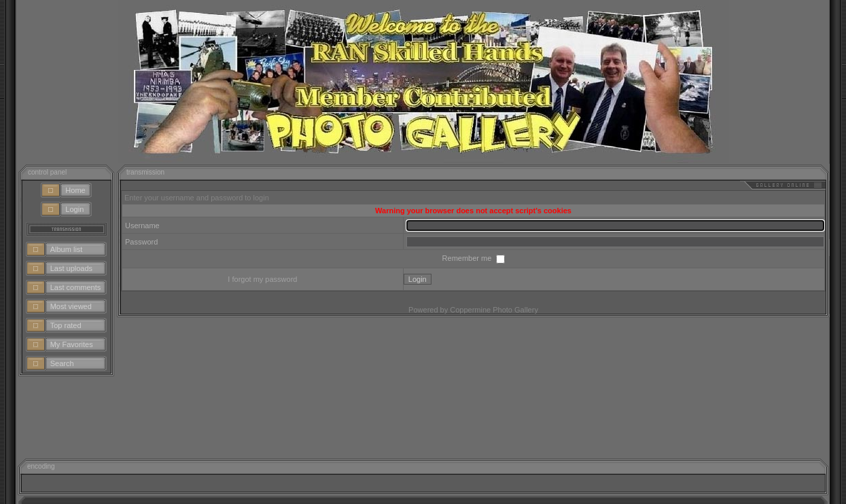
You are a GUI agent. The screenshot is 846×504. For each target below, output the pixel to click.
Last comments (76, 287)
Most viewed (71, 306)
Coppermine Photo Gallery (494, 310)
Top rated (66, 325)
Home (75, 190)
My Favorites (72, 344)
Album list (67, 249)
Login (74, 209)
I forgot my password (262, 279)
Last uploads (71, 268)
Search (62, 363)
